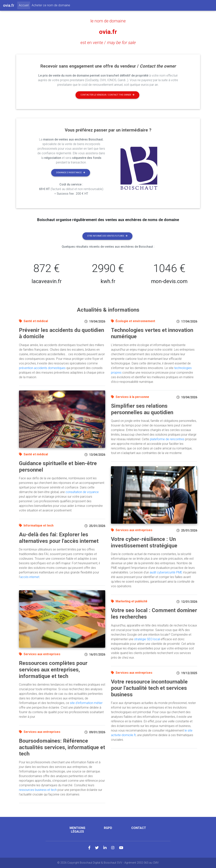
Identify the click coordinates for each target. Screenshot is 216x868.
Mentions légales (77, 830)
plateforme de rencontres (167, 439)
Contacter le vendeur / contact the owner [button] (107, 95)
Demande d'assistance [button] (71, 173)
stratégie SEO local (147, 639)
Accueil (24, 5)
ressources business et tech (38, 790)
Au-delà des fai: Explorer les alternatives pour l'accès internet (59, 538)
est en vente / (108, 42)
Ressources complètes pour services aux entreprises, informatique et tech (53, 670)
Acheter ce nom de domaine (51, 5)
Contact (139, 828)
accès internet (30, 577)
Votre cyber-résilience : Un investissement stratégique (144, 542)
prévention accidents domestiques (42, 368)
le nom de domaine (108, 21)
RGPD (108, 828)
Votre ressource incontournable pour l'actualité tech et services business (149, 688)
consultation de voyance (82, 492)
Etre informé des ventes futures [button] (107, 236)
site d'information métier (86, 703)
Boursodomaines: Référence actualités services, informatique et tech (62, 747)
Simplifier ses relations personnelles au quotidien (142, 409)
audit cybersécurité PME (166, 572)
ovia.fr (108, 32)
